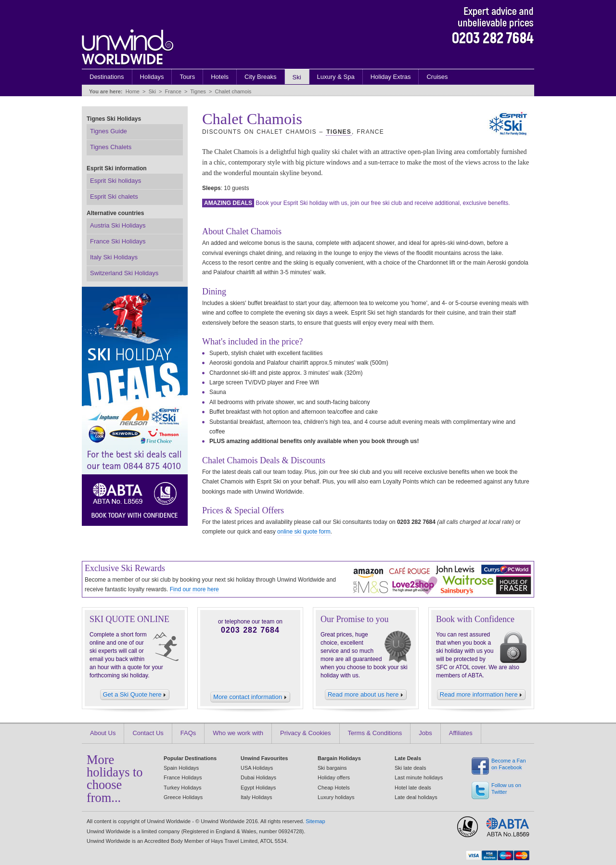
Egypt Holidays (258, 788)
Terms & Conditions (375, 733)
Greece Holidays (183, 797)
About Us (103, 733)
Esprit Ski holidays (115, 181)
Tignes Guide (109, 131)
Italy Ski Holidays (114, 257)
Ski (297, 77)
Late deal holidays (416, 797)
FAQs (188, 733)
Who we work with (238, 733)
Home (133, 91)
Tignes (198, 91)
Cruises (437, 77)
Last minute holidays (419, 777)
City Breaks (260, 77)
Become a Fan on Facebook (509, 764)
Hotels (220, 77)
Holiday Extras (391, 77)
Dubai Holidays (258, 777)
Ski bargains (332, 768)
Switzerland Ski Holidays (124, 273)
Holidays (152, 77)
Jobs (425, 733)
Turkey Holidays (182, 788)
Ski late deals (410, 768)
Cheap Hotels (334, 788)
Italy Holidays (256, 797)
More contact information (250, 697)
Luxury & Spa (336, 77)
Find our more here (194, 589)
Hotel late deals (413, 788)
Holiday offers (334, 777)
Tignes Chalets (111, 147)
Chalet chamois (233, 91)
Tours (187, 77)
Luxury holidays (336, 797)
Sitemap (315, 821)
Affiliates (461, 733)
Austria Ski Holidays (118, 225)
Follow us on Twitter (506, 789)
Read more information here (481, 694)
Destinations (107, 77)
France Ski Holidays (118, 241)
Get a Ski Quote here (135, 694)
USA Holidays (257, 768)
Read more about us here (366, 694)
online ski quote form (304, 532)
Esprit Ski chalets (114, 197)
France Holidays (183, 777)
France (173, 91)
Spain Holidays (181, 768)
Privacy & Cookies (305, 733)
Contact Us (148, 733)
